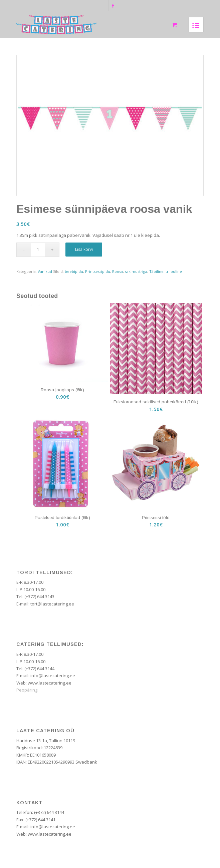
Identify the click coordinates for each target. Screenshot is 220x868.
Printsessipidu (98, 271)
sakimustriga (136, 271)
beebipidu (74, 271)
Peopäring (27, 690)
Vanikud (45, 271)
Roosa (118, 271)
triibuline (174, 271)
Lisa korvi (84, 249)
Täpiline (156, 271)
